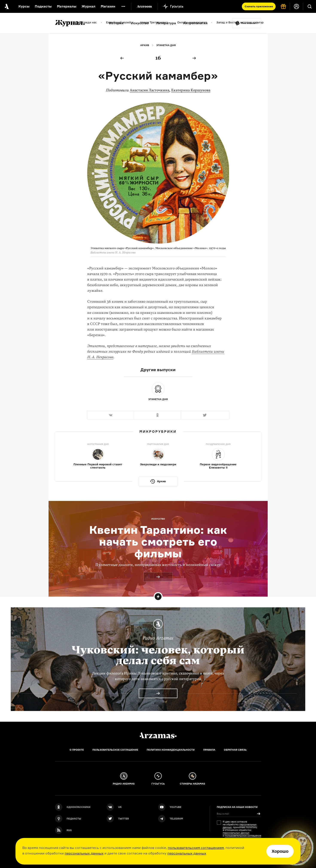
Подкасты (43, 6)
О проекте (77, 750)
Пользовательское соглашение (115, 750)
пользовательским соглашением (196, 848)
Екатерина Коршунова (191, 90)
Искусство (140, 23)
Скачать (259, 6)
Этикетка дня (166, 45)
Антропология (195, 23)
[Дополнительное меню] (123, 6)
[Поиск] (310, 6)
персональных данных (84, 853)
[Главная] (158, 735)
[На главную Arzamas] (6, 6)
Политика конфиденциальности (171, 750)
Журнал (89, 6)
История (116, 23)
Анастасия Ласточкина (150, 90)
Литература (166, 23)
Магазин (108, 6)
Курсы (24, 6)
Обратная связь (235, 750)
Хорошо (280, 851)
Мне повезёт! (249, 23)
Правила (209, 750)
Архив (145, 45)
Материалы (67, 6)
